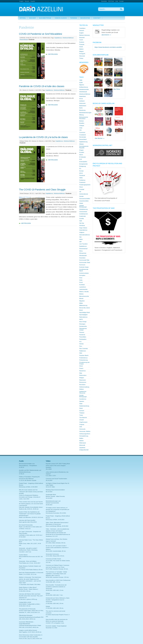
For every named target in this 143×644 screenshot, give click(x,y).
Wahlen (81, 441)
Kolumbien (82, 258)
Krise (81, 278)
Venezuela (82, 429)
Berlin (81, 108)
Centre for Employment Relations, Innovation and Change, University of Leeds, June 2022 (30, 497)
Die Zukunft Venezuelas (26, 525)
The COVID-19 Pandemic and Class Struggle (42, 190)
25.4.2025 (49, 469)
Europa (81, 171)
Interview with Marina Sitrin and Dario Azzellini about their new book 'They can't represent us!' (31, 596)
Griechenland (83, 212)
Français (82, 44)
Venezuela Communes (52, 554)
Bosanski (82, 38)
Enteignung (83, 166)
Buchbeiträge (45, 18)
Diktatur (82, 144)
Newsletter (104, 1)
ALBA (81, 83)
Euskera (82, 42)
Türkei (81, 415)
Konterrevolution (84, 273)
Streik (81, 408)
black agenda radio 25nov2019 (28, 522)
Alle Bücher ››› (100, 138)
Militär (81, 303)
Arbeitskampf (83, 92)
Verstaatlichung (84, 436)
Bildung (81, 115)
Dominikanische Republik (84, 147)
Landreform (83, 287)
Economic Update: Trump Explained (56, 626)
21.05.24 (22, 467)
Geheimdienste (84, 194)
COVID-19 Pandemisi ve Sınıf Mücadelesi (40, 34)
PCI (80, 342)
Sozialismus (83, 399)
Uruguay (82, 424)
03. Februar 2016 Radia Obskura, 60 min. (31, 570)
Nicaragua (82, 324)
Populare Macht (84, 355)
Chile (81, 128)
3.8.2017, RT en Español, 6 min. (55, 623)
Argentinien (83, 96)
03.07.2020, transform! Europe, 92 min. (57, 569)
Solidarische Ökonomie (83, 392)
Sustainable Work (51, 495)
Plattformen (83, 351)
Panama (82, 332)
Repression (83, 380)
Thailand (82, 413)
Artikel (23, 18)
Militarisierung (83, 305)
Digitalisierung (83, 142)
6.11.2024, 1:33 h (51, 476)
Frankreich (82, 182)
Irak (80, 237)
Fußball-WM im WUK (25, 602)
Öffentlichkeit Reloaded (26, 615)
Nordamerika (83, 326)
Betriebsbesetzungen (85, 113)
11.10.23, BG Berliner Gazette (28, 480)
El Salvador (83, 157)
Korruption (82, 275)
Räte (81, 373)
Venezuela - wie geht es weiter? (28, 548)
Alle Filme (117, 89)
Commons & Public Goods (53, 559)
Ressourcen (83, 382)
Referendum (83, 375)
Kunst (81, 282)
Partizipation (83, 339)
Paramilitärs (83, 337)
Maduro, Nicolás (84, 292)
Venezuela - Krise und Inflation (28, 561)
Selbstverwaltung (84, 387)
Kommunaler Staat (85, 262)
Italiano (81, 49)
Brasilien (82, 123)
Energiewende (83, 164)
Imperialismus (83, 230)
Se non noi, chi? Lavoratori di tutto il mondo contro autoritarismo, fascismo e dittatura (57, 548)
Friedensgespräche (85, 185)
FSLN (81, 187)
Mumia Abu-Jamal (84, 308)
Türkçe (81, 58)
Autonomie (82, 103)
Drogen (81, 150)
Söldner (82, 389)
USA (81, 427)
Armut (81, 99)
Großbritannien (84, 214)
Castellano (82, 28)
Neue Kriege (83, 322)
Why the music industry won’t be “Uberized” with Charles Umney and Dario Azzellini (31, 492)
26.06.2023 (49, 505)
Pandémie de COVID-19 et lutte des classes (42, 86)
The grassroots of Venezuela (27, 609)
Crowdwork (83, 135)
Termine (74, 18)
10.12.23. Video (50, 487)
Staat (81, 404)
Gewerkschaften (84, 201)
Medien (81, 294)
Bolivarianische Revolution (84, 118)
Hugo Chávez (83, 228)
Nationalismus (83, 317)
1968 (81, 80)
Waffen (81, 438)
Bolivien (82, 121)
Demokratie (83, 137)
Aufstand (82, 101)
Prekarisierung (83, 360)
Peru (81, 346)
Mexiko (81, 298)
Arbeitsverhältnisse (68, 38)
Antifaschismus (84, 87)
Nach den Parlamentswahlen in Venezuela (31, 573)
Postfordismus (83, 358)
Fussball (82, 189)
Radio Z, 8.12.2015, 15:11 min (28, 574)
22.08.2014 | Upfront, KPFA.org (28, 599)
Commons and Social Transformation (56, 479)
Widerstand (83, 443)
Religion (82, 378)
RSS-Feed (111, 1)
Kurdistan (82, 285)
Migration (82, 301)
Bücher (32, 18)
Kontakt (121, 1)
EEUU (81, 155)
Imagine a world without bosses (28, 630)
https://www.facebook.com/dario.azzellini (108, 47)
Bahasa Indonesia (84, 35)
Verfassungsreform (85, 434)
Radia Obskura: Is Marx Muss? (28, 587)
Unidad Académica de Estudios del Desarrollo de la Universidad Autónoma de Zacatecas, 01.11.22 (58, 534)
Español (33, 1)
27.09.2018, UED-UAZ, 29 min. (55, 603)
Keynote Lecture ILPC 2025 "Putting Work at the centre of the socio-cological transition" (58, 465)
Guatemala (82, 216)
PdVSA (81, 344)
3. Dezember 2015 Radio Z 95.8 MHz (30, 584)
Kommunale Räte (84, 260)
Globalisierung (83, 209)
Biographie (85, 18)
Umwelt (81, 420)
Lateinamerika (83, 289)
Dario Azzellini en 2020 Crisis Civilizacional (58, 580)
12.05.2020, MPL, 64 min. (53, 582)
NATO (81, 319)
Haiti (81, 221)
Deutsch (27, 1)
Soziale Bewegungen (83, 396)
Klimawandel (83, 256)
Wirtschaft (82, 445)
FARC (81, 178)
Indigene (82, 232)
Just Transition (83, 244)
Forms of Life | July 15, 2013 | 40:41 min (30, 639)
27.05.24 (22, 474)
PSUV (81, 366)
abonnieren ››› (106, 35)
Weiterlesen (53, 54)
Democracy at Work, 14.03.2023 (28, 487)
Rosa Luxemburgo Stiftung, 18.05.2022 (57, 526)
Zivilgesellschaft (84, 450)
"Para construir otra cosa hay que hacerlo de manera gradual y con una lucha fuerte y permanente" (31, 504)
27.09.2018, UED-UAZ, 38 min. (55, 608)
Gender (81, 196)
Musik (81, 310)
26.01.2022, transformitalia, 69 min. (56, 551)
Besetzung (82, 110)
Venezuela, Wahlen (85, 431)
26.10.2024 (49, 480)
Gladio (81, 203)
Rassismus (82, 371)
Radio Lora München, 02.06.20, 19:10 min (31, 517)
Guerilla (82, 219)
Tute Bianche (83, 418)
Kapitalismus (58, 38)
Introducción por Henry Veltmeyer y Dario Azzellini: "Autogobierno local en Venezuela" (58, 600)
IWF (80, 242)
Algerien (82, 85)
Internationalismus (85, 235)
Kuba (81, 280)
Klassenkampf (24, 40)
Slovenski (82, 56)
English (21, 1)
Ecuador (82, 152)
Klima (81, 251)
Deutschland (83, 139)
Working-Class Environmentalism (55, 490)
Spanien (82, 401)
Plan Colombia (84, 349)
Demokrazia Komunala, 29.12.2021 (56, 513)
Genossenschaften (85, 199)
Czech (81, 40)
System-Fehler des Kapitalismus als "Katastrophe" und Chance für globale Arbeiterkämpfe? (30, 514)
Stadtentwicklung (84, 406)
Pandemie (32, 40)
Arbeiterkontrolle (84, 89)
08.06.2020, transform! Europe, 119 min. (57, 577)
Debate (48, 593)
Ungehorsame (83, 422)
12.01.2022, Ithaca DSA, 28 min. (55, 556)
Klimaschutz (83, 253)
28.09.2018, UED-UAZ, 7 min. (54, 595)
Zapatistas (82, 448)
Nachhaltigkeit (83, 315)
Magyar (81, 51)
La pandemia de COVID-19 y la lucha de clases (43, 137)
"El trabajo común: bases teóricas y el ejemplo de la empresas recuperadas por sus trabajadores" (58, 509)
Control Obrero (23, 555)
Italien (81, 239)
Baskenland (83, 106)
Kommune (82, 265)
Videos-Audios (61, 18)
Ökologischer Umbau (83, 329)
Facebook (82, 175)
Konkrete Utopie (84, 267)
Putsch (81, 368)
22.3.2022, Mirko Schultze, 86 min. (56, 543)
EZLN (81, 173)
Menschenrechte (84, 296)
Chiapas (82, 126)
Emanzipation (83, 162)
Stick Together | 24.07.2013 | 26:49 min (30, 632)
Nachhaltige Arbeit (85, 312)
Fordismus (82, 180)
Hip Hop (82, 223)
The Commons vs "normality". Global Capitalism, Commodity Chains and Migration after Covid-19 (56, 574)
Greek (81, 47)
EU (80, 169)
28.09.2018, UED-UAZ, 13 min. (55, 590)
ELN (81, 159)
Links (117, 1)
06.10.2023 (49, 492)
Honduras (82, 225)
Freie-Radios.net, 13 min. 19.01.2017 (30, 563)
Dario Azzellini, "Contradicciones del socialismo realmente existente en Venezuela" (56, 587)
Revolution (82, 385)
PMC (81, 353)
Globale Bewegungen (83, 206)
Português (82, 54)
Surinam (82, 411)
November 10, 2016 (51, 628)
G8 (80, 192)
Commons (82, 132)
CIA (80, 130)
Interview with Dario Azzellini (27, 520)
